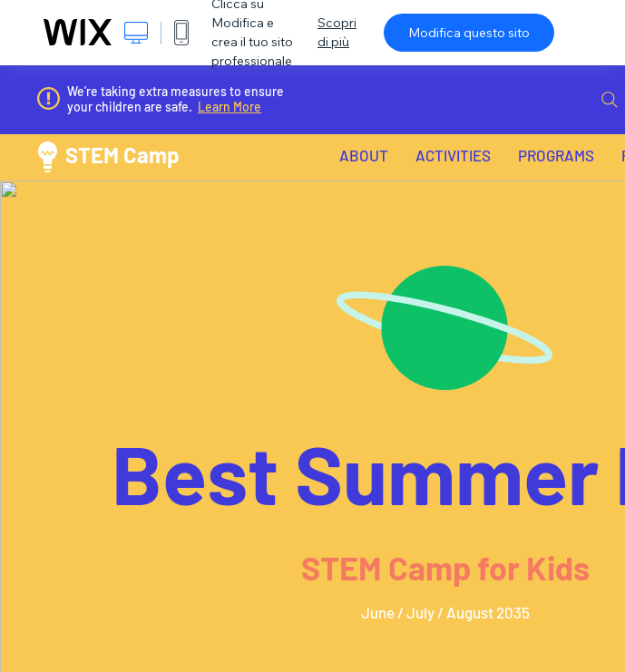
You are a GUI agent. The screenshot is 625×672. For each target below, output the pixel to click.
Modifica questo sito (469, 33)
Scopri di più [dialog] (337, 32)
